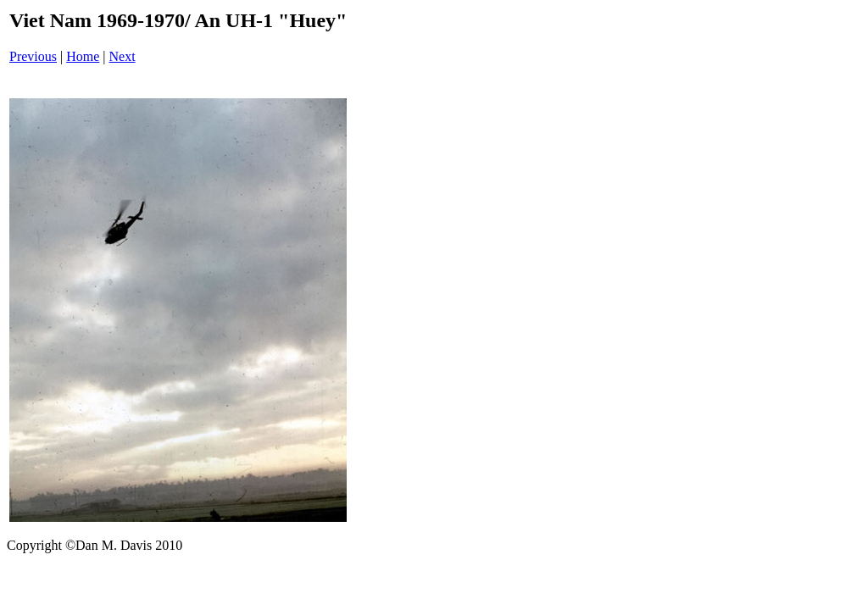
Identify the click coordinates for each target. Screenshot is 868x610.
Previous (33, 56)
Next (122, 56)
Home (83, 56)
